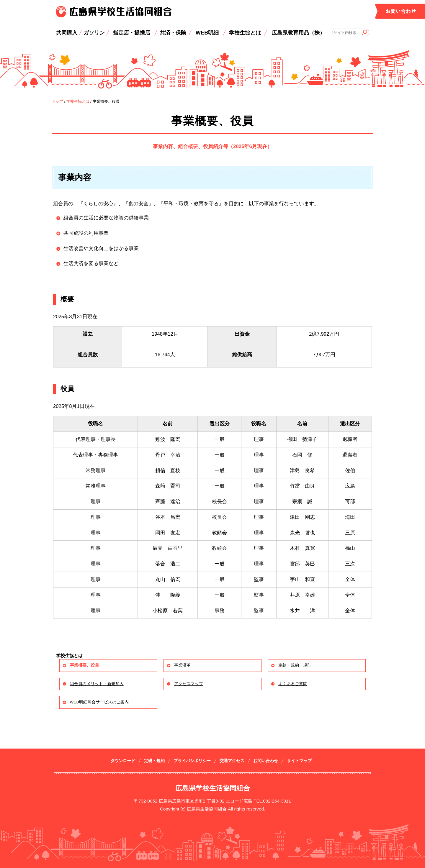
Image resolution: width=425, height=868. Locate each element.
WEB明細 (207, 33)
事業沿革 (182, 665)
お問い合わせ (266, 761)
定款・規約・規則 (295, 665)
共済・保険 (173, 33)
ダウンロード (123, 761)
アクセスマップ (189, 684)
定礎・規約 (154, 761)
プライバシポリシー (192, 761)
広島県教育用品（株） (298, 33)
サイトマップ (299, 761)
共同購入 (67, 33)
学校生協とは (245, 33)
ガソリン (94, 33)
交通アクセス (232, 761)
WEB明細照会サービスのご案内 (99, 702)
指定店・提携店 (132, 33)
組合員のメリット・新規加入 (97, 684)
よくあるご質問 (293, 684)
